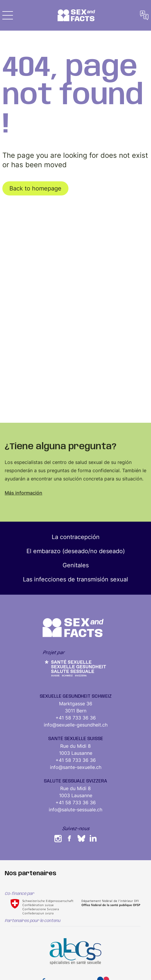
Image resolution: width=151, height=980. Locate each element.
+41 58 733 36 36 (76, 718)
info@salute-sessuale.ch (75, 810)
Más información (24, 493)
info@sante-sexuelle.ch (76, 767)
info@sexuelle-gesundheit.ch (76, 725)
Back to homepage (35, 188)
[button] (8, 15)
